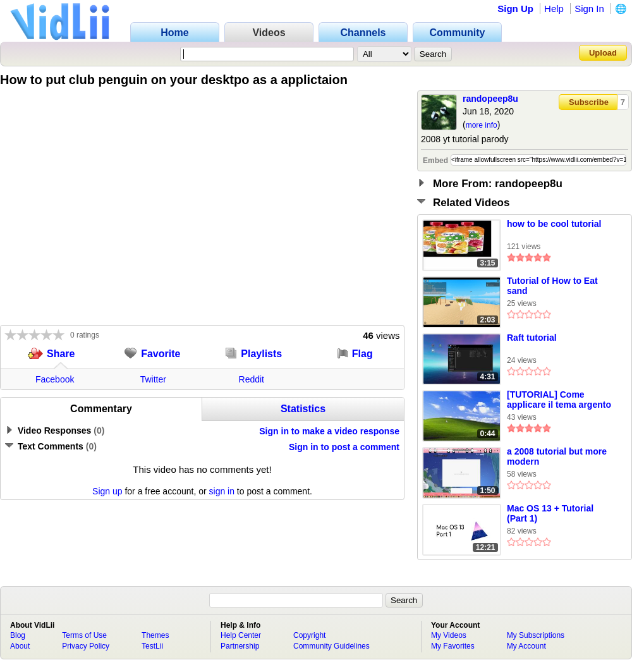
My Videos (449, 635)
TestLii (152, 646)
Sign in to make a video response (329, 431)
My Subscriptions (536, 635)
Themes (155, 635)
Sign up (107, 491)
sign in (222, 491)
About (20, 646)
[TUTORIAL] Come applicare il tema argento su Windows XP (559, 400)
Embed (435, 161)
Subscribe (589, 102)
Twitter (153, 379)
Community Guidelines (331, 646)
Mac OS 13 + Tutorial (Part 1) (550, 513)
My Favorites (453, 646)
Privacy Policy (86, 646)
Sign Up (515, 9)
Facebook (55, 379)
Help (554, 9)
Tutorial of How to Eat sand (552, 286)
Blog (18, 635)
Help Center (241, 635)
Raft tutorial (532, 338)
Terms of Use (84, 635)
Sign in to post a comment (344, 447)
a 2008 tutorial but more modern (557, 456)
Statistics (303, 409)
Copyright (309, 635)
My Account (526, 646)
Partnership (240, 646)
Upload (603, 53)
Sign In (589, 9)
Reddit (252, 379)
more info (482, 125)
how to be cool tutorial (554, 224)
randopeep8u (490, 99)
